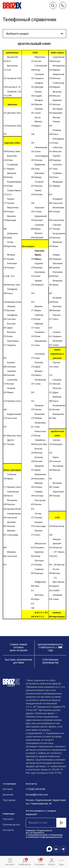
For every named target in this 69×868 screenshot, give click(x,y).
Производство (11, 825)
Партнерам (9, 800)
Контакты (8, 830)
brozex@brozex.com (37, 795)
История (8, 789)
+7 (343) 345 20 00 (35, 789)
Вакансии (8, 795)
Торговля (8, 819)
